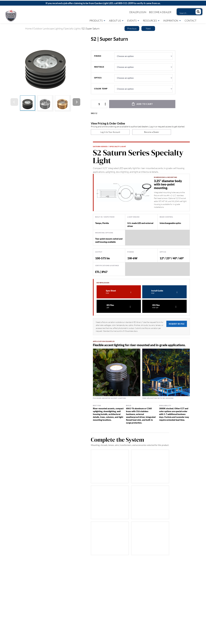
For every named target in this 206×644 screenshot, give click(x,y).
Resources (151, 21)
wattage (99, 67)
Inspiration (172, 21)
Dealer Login (138, 12)
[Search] (198, 12)
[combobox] (185, 13)
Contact (191, 21)
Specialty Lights (72, 28)
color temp (101, 89)
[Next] (76, 102)
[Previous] (14, 102)
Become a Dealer (160, 12)
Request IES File (177, 324)
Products (97, 21)
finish (98, 56)
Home (28, 28)
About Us (116, 21)
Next (148, 28)
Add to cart (145, 104)
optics (98, 78)
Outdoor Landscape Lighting (48, 28)
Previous (132, 28)
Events (133, 21)
